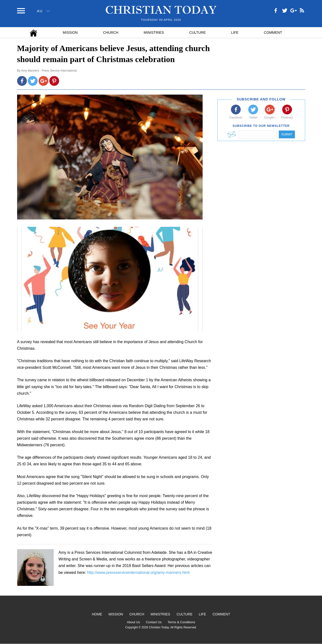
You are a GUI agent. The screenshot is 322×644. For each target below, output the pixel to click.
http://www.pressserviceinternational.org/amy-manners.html (138, 573)
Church (111, 33)
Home (97, 614)
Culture (197, 33)
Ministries (154, 33)
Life (235, 33)
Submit (287, 134)
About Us (133, 622)
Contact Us (154, 622)
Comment (273, 33)
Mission (70, 33)
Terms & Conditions (181, 622)
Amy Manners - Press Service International (49, 71)
